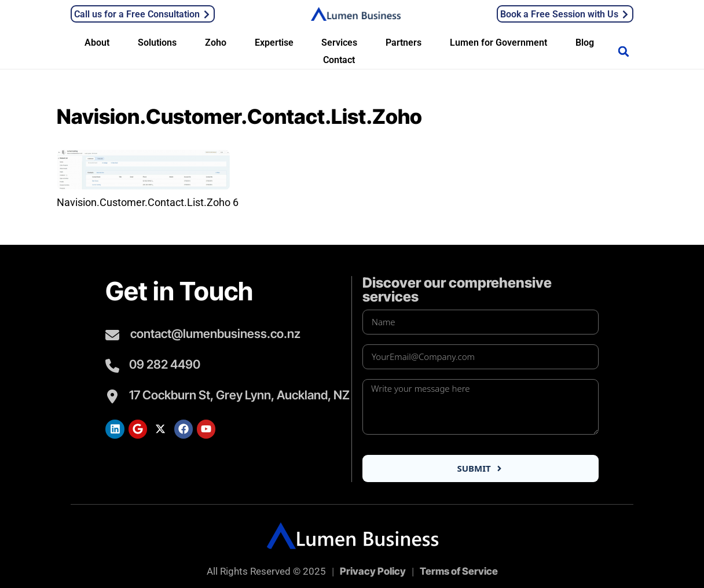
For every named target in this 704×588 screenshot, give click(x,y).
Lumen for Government (498, 43)
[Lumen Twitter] (160, 429)
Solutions (157, 43)
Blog (585, 43)
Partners (404, 43)
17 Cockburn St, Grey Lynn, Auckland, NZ (239, 395)
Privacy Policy (373, 571)
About (97, 43)
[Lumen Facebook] (184, 429)
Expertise (274, 43)
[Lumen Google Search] (138, 429)
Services (339, 43)
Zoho (216, 43)
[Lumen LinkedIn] (115, 429)
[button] (624, 52)
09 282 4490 (165, 364)
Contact (339, 60)
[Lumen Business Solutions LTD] (356, 13)
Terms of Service (459, 571)
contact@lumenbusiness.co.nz (215, 334)
